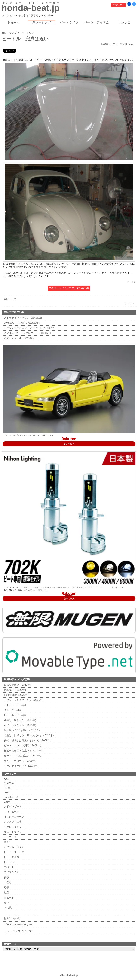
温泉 (6, 892)
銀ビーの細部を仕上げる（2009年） (24, 751)
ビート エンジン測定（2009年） (23, 745)
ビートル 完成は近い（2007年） (23, 756)
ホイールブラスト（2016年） (20, 725)
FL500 (7, 788)
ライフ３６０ (11, 872)
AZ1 (6, 779)
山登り (7, 882)
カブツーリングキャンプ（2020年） (24, 700)
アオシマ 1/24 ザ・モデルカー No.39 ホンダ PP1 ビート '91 (29, 435)
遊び (6, 903)
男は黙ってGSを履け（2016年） (22, 730)
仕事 (6, 877)
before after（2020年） (17, 695)
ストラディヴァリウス (23, 318)
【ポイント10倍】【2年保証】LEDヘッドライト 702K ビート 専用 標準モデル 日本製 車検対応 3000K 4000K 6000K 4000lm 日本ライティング (64, 587)
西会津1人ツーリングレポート (27, 333)
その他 (7, 908)
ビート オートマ (14, 852)
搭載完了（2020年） (15, 690)
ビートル (26, 33)
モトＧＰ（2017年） (15, 705)
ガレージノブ (41, 22)
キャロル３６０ (12, 827)
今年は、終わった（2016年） (20, 720)
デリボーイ (10, 837)
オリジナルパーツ (14, 817)
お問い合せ (119, 5)
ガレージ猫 (9, 299)
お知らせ (14, 22)
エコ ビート (11, 812)
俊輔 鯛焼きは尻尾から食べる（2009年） (28, 740)
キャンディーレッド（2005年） (22, 766)
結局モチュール (19, 338)
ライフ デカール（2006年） (20, 761)
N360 (7, 793)
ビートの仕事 (11, 857)
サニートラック (12, 832)
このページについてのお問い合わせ (69, 288)
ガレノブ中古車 (12, 822)
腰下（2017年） (13, 710)
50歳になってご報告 (21, 323)
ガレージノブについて (18, 931)
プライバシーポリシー (18, 925)
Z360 (6, 802)
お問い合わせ (12, 918)
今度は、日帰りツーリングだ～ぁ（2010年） (29, 735)
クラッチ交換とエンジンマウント (29, 328)
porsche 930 (11, 797)
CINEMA (8, 783)
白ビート (9, 898)
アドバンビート (12, 806)
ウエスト (130, 303)
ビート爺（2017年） (15, 715)
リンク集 (124, 22)
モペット (9, 867)
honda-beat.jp (70, 975)
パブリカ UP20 (13, 847)
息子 (6, 887)
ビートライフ (69, 22)
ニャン (7, 842)
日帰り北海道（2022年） (18, 685)
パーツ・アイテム (97, 22)
